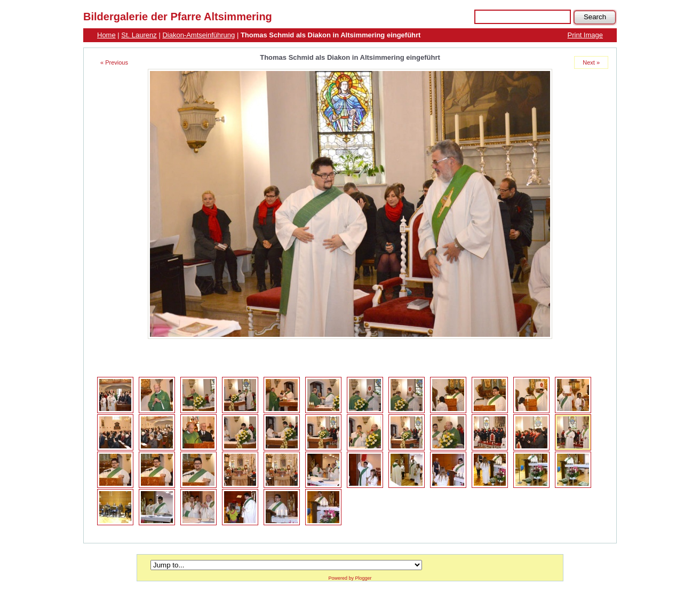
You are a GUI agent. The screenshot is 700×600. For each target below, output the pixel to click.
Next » (591, 62)
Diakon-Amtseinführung (198, 35)
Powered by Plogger (350, 578)
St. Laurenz (139, 35)
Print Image (585, 35)
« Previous (114, 62)
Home (106, 35)
